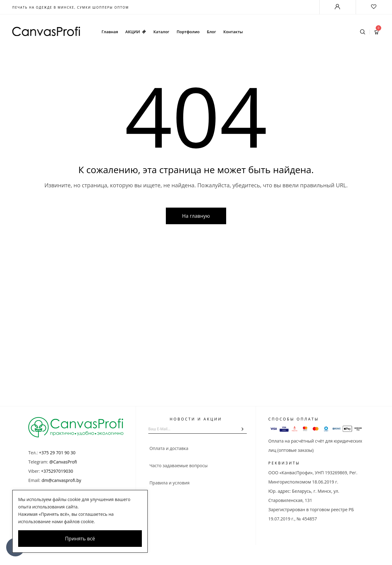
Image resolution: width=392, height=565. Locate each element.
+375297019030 (57, 471)
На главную (196, 216)
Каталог (161, 32)
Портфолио (188, 32)
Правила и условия (169, 483)
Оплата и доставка (168, 448)
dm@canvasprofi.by (61, 480)
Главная (110, 32)
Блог (211, 32)
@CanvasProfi (63, 462)
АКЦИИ (136, 32)
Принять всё (80, 539)
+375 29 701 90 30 (57, 453)
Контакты (233, 32)
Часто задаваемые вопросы (178, 466)
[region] (80, 521)
